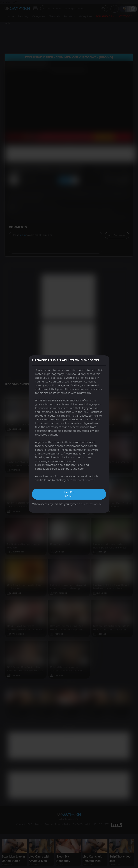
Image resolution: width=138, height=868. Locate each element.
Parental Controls (84, 480)
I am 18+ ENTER (69, 494)
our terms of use (91, 504)
